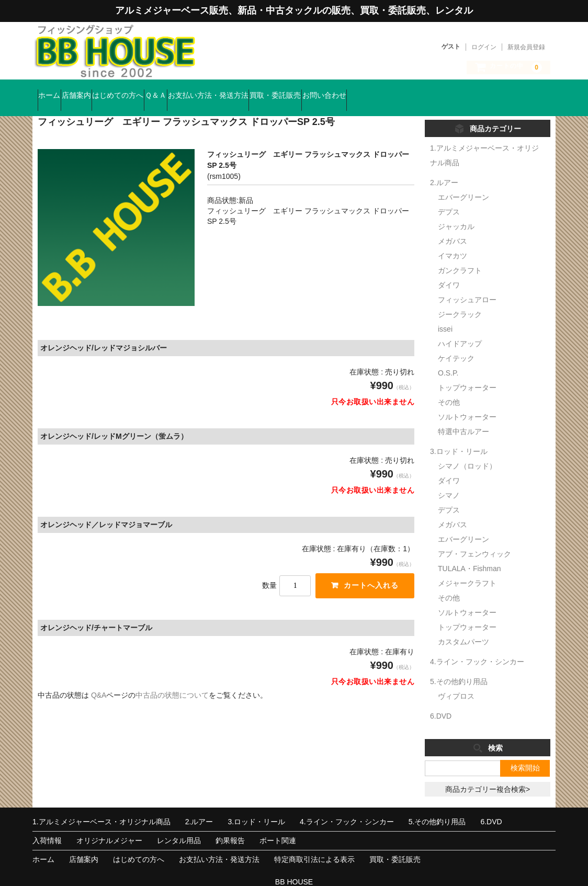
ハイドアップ (460, 329)
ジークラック (460, 300)
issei (445, 314)
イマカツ (453, 241)
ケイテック (456, 344)
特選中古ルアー (463, 417)
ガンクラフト (460, 256)
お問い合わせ (450, 90)
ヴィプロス (456, 681)
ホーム (54, 90)
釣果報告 (230, 826)
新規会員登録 (526, 47)
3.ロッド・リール (459, 437)
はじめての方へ (163, 90)
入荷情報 (47, 826)
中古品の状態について (172, 680)
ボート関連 (278, 826)
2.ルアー (444, 168)
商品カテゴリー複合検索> (488, 775)
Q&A (99, 680)
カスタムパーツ (463, 627)
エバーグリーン (463, 183)
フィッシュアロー (467, 285)
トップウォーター (467, 373)
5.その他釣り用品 (459, 667)
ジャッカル (456, 212)
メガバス (453, 226)
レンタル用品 (179, 826)
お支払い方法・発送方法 (293, 90)
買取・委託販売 (381, 90)
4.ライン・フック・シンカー (477, 647)
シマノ (449, 481)
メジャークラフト (467, 569)
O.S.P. (448, 358)
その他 (449, 388)
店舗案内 (101, 90)
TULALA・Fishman (470, 554)
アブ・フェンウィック (474, 539)
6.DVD (441, 701)
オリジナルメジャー (109, 826)
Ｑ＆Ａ (221, 90)
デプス (449, 197)
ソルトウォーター (467, 402)
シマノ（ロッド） (467, 451)
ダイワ (449, 270)
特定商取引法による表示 (314, 845)
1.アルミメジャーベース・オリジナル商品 (101, 807)
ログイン (484, 47)
